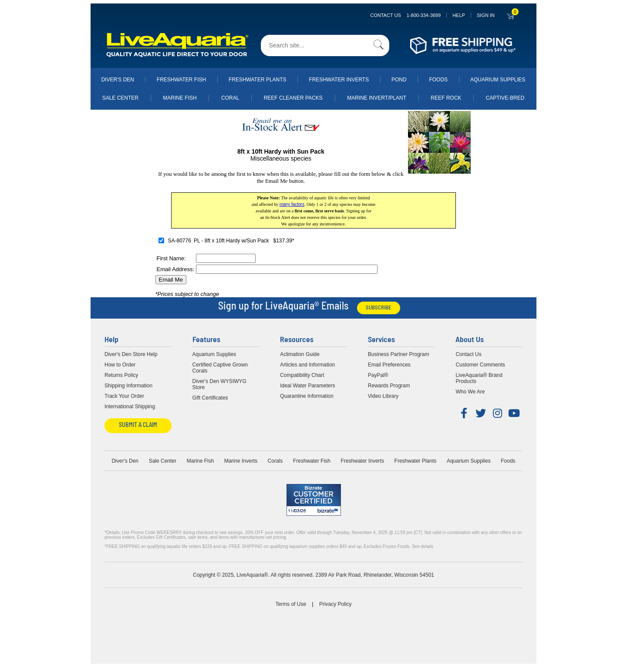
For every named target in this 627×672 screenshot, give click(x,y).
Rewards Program (389, 386)
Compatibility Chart (302, 375)
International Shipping (130, 407)
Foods (438, 80)
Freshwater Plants (258, 80)
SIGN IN (486, 15)
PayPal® (378, 375)
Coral (230, 98)
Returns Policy (121, 375)
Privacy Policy (335, 604)
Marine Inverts (241, 461)
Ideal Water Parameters (307, 386)
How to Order (120, 365)
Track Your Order (124, 396)
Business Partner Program (399, 354)
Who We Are (470, 392)
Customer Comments (480, 365)
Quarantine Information (307, 396)
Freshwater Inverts (339, 80)
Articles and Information (307, 365)
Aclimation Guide (300, 354)
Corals (275, 461)
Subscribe (379, 308)
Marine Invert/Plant (377, 98)
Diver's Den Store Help (131, 354)
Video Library (383, 396)
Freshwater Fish (181, 80)
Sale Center (120, 98)
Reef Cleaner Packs (293, 98)
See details (423, 546)
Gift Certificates (210, 398)
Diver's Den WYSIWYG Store (219, 384)
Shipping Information (128, 386)
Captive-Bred (505, 98)
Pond (399, 80)
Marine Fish (180, 98)
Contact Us (405, 15)
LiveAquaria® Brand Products (479, 378)
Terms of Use (291, 604)
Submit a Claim (138, 425)
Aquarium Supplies (498, 80)
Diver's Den (118, 80)
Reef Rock (446, 98)
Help (459, 15)
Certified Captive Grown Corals (220, 368)
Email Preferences (389, 365)
